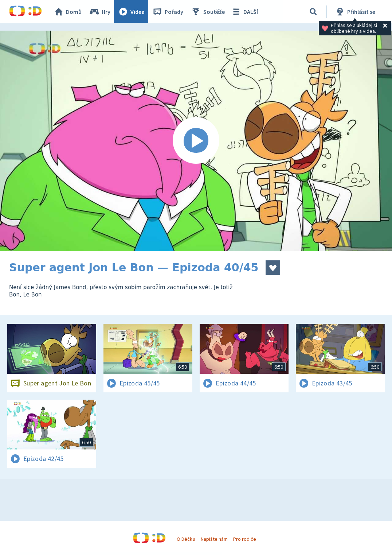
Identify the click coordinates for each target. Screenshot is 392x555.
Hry (100, 12)
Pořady (168, 12)
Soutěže (208, 12)
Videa (132, 12)
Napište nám (214, 539)
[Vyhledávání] (313, 12)
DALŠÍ (245, 12)
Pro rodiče (245, 539)
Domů (68, 12)
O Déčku (186, 539)
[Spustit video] (196, 141)
